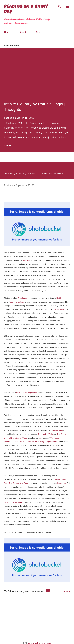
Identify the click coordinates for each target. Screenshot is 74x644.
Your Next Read (22, 483)
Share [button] (8, 145)
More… (39, 32)
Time (40, 438)
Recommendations (16, 302)
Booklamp (61, 483)
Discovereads (59, 309)
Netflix (59, 298)
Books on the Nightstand (27, 393)
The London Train (45, 434)
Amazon (26, 260)
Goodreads (23, 298)
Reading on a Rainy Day (26, 9)
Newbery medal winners (14, 502)
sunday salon (34, 592)
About (23, 32)
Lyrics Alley (58, 430)
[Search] (60, 6)
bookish (17, 592)
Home (7, 32)
